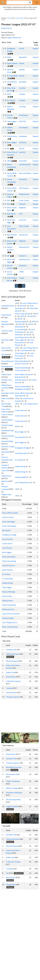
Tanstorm (23, 256)
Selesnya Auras (20, 380)
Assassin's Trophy (8, 446)
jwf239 (22, 148)
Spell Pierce (6, 340)
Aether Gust (10, 672)
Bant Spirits (11, 214)
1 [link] (20, 286)
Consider (9, 688)
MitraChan (23, 179)
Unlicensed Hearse (13, 654)
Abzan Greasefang (22, 386)
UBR (9, 161)
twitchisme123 (24, 259)
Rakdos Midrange (9, 592)
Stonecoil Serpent (8, 436)
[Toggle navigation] (37, 2)
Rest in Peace (11, 877)
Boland (22, 76)
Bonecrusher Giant (13, 774)
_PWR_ (22, 272)
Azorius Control (21, 364)
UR (8, 256)
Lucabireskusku (25, 164)
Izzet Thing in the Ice (30, 303)
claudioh (22, 94)
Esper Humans (12, 63)
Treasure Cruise (7, 331)
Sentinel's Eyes (7, 380)
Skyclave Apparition (13, 799)
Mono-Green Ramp (9, 526)
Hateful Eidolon (7, 420)
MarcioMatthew (25, 173)
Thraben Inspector (13, 697)
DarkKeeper (24, 115)
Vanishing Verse (7, 366)
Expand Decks (7, 28)
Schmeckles (23, 235)
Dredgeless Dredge (22, 389)
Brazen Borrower (8, 361)
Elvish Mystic (6, 315)
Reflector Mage (12, 788)
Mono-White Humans (23, 374)
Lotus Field (5, 470)
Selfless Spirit (6, 374)
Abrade (4, 354)
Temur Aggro (12, 121)
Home (9, 18)
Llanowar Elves (11, 692)
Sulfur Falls (5, 398)
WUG (9, 57)
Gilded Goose (6, 476)
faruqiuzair (23, 136)
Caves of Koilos (7, 414)
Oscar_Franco (24, 200)
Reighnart (23, 207)
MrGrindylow (24, 188)
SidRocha (22, 241)
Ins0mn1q (23, 142)
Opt (7, 873)
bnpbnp (22, 69)
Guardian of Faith (8, 393)
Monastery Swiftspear (14, 793)
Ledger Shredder (12, 806)
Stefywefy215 (24, 247)
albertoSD (23, 57)
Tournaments (20, 18)
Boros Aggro (12, 142)
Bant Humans (12, 235)
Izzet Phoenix (12, 82)
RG (8, 148)
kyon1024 (23, 161)
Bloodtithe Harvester (14, 767)
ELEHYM (22, 121)
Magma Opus (6, 494)
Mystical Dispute (12, 661)
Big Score (5, 481)
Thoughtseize (11, 884)
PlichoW (22, 204)
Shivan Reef (6, 452)
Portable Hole (11, 650)
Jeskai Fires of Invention (11, 614)
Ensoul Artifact (20, 437)
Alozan (22, 63)
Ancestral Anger (7, 441)
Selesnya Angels (21, 321)
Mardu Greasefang (22, 368)
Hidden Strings (20, 466)
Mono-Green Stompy (23, 314)
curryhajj (22, 106)
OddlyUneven (24, 194)
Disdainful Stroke (8, 306)
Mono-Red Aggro (9, 522)
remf (21, 214)
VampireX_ (23, 265)
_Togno (22, 278)
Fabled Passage (7, 425)
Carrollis (22, 88)
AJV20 (21, 48)
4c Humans (11, 100)
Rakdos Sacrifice (8, 609)
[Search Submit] (30, 2)
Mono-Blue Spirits (22, 361)
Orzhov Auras (12, 136)
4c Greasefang (12, 76)
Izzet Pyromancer (21, 453)
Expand (35, 48)
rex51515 (23, 220)
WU (9, 204)
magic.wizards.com (14, 37)
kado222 (22, 152)
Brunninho (23, 82)
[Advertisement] (22, 716)
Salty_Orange (24, 226)
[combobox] (16, 2)
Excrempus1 (24, 127)
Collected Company (13, 681)
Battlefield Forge (8, 430)
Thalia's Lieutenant (13, 781)
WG (9, 200)
